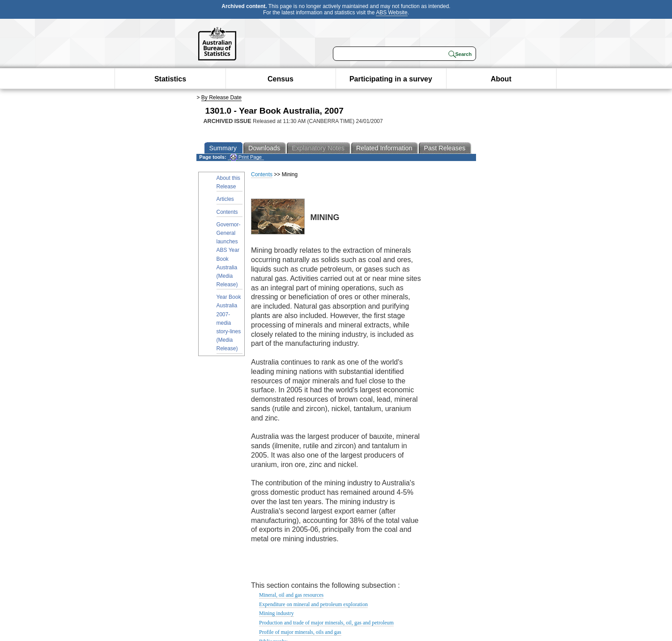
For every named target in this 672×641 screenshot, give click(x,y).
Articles (225, 199)
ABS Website (391, 13)
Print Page (246, 157)
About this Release (228, 182)
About (501, 79)
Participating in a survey (391, 79)
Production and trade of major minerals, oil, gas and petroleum (326, 623)
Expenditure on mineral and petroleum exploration (313, 604)
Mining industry (276, 613)
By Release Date (221, 98)
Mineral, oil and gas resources (291, 595)
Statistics (170, 79)
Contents (227, 212)
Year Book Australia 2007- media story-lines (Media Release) (229, 323)
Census (281, 79)
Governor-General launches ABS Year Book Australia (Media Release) (229, 255)
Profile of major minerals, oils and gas (300, 632)
